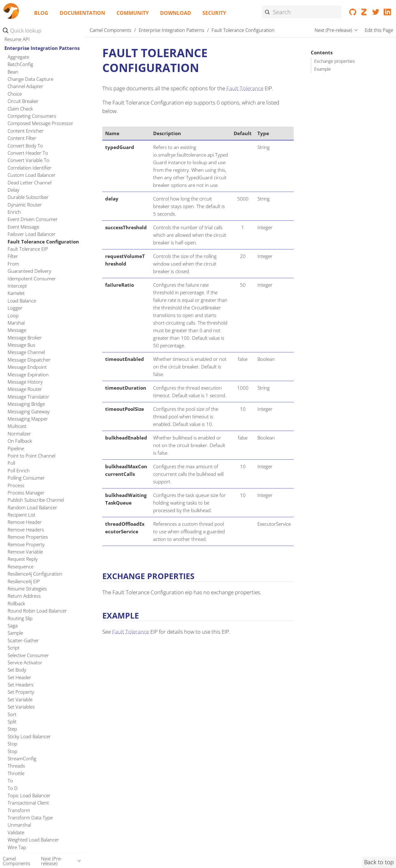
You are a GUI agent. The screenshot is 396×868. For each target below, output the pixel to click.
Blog (41, 13)
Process (16, 485)
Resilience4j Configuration (35, 574)
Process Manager (26, 493)
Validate (16, 832)
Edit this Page (379, 30)
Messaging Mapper (28, 419)
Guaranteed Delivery (29, 271)
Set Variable (20, 699)
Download (176, 13)
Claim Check (20, 109)
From (13, 264)
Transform (19, 810)
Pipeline (16, 448)
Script (14, 648)
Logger (15, 308)
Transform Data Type (30, 817)
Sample (15, 633)
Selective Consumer (28, 655)
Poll (11, 463)
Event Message (23, 227)
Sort (12, 714)
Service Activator (25, 662)
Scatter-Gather (23, 640)
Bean (13, 72)
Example (323, 69)
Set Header (19, 677)
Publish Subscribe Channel (36, 500)
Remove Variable (25, 552)
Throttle (16, 773)
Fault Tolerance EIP (28, 249)
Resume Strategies (27, 589)
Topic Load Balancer (29, 795)
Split (12, 721)
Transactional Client (28, 803)
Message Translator (28, 397)
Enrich (14, 212)
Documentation (82, 13)
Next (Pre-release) (333, 30)
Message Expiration (28, 374)
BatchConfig (20, 64)
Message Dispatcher (29, 360)
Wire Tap (17, 847)
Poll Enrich (19, 470)
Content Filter (22, 138)
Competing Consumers (32, 116)
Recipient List (21, 515)
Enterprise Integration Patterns (42, 48)
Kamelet (16, 293)
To (10, 781)
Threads (16, 766)
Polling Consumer (26, 478)
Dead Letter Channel (30, 183)
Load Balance (22, 301)
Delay (13, 190)
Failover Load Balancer (32, 234)
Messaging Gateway (29, 411)
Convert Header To (28, 153)
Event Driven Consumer (33, 219)
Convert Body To (25, 146)
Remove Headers (26, 530)
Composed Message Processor (40, 123)
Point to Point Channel (31, 456)
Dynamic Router (25, 205)
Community (133, 13)
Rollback (16, 603)
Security (214, 13)
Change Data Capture (30, 79)
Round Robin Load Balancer (37, 611)
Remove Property (26, 544)
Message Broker (25, 338)
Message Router (25, 389)
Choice (15, 94)
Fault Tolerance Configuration (43, 242)
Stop (12, 744)
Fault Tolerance (245, 88)
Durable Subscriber (28, 197)
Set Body (17, 670)
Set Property (21, 692)
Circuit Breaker (23, 101)
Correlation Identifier (30, 168)
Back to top (379, 862)
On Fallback (20, 441)
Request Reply (23, 559)
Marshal (16, 323)
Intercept (17, 286)
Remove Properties (28, 537)
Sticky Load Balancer (29, 736)
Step (12, 729)
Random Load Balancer (32, 507)
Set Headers (21, 685)
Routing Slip (20, 618)
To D (13, 788)
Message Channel (26, 352)
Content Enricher (26, 131)
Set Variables (21, 707)
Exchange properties (335, 61)
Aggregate (18, 57)
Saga (13, 626)
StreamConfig (22, 758)
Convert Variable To (28, 160)
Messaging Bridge (26, 404)
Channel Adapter (25, 86)
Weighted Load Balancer (33, 840)
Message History (25, 382)
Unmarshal (19, 825)
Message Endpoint (27, 367)
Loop (13, 315)
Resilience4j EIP (24, 581)
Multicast (17, 426)
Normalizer (19, 434)
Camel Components (111, 30)
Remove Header (25, 522)
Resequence (21, 566)
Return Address (24, 596)
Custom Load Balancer (32, 175)
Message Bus (21, 345)
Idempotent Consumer (32, 278)
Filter (13, 256)
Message (17, 330)
